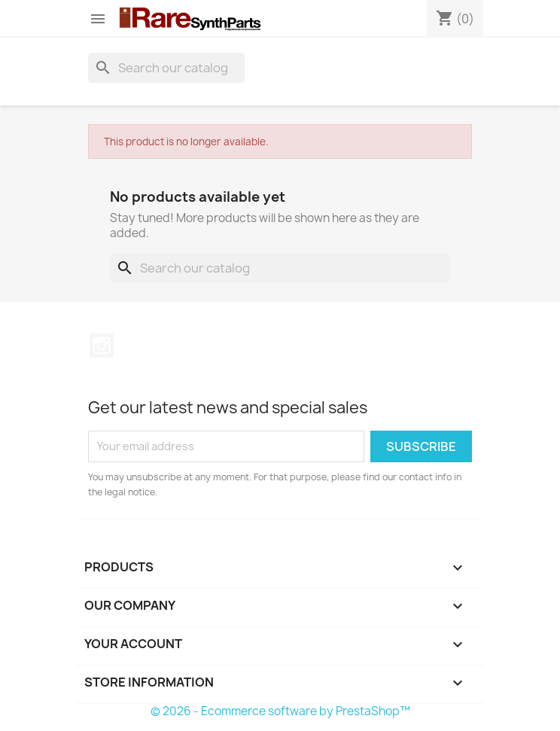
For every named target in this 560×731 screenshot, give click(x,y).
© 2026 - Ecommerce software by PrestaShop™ (280, 711)
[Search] (166, 68)
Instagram (102, 346)
